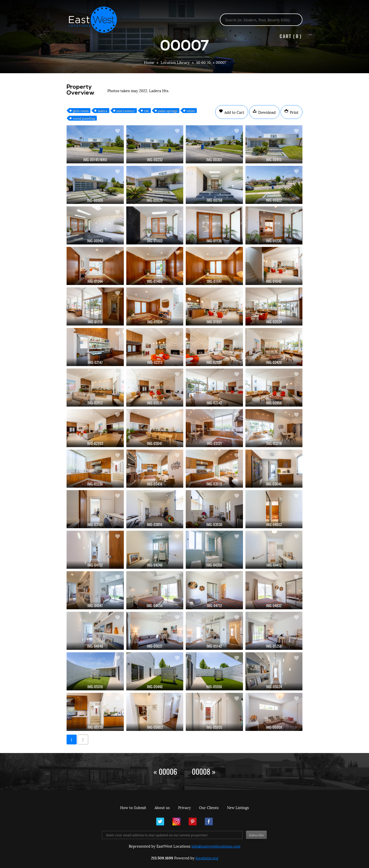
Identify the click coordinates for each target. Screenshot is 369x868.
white (191, 111)
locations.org (207, 858)
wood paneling (84, 118)
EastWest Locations (96, 20)
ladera (103, 111)
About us (162, 807)
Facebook (209, 822)
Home (149, 62)
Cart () (291, 36)
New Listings (238, 807)
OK (147, 111)
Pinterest (193, 822)
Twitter (160, 822)
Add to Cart (234, 112)
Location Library (175, 62)
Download (266, 112)
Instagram (176, 822)
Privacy (184, 807)
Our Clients (209, 807)
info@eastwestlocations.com (216, 846)
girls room (81, 111)
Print (294, 112)
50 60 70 (203, 62)
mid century (126, 111)
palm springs (168, 111)
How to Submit (133, 807)
